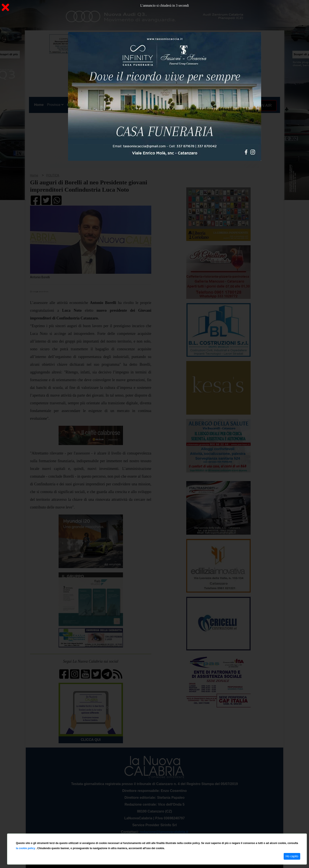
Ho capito (292, 856)
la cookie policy (26, 848)
